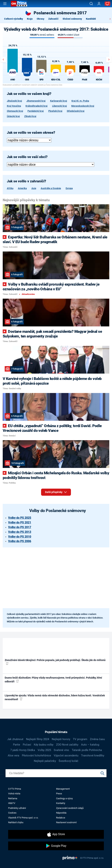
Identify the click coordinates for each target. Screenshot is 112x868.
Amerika (22, 188)
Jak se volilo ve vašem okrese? (31, 133)
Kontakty (61, 803)
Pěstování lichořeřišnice (36, 756)
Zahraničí (53, 19)
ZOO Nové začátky (67, 745)
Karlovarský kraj (59, 101)
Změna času (97, 739)
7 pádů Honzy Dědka (23, 750)
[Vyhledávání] (91, 4)
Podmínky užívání (17, 808)
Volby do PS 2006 (20, 541)
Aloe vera (13, 756)
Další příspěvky (56, 491)
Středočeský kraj (76, 111)
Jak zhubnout (15, 739)
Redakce (61, 818)
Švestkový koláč (68, 761)
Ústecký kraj (13, 116)
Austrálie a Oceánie (51, 188)
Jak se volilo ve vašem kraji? (29, 94)
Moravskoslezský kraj (83, 106)
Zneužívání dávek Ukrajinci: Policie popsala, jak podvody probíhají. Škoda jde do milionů (55, 662)
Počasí (27, 745)
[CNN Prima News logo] (19, 4)
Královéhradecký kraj (36, 106)
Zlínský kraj (30, 116)
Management (63, 789)
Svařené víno (61, 750)
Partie (17, 745)
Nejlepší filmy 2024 (38, 739)
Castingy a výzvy (64, 798)
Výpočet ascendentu (66, 756)
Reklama (13, 798)
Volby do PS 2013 (20, 532)
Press (59, 794)
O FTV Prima (15, 789)
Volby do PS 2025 (20, 518)
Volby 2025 (44, 750)
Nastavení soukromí (66, 822)
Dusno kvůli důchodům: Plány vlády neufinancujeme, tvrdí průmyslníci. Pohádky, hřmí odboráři (53, 680)
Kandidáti (91, 19)
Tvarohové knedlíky (93, 756)
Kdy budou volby (44, 745)
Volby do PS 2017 (20, 527)
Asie (34, 188)
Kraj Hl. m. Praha (80, 101)
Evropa (69, 188)
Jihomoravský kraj (36, 101)
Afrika (10, 188)
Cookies (12, 813)
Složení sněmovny (72, 19)
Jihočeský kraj (14, 101)
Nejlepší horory (61, 739)
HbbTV (12, 803)
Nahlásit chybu (16, 822)
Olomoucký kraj (15, 111)
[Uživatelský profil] (99, 4)
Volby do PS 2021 (20, 522)
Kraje (30, 19)
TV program (80, 739)
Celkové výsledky (14, 19)
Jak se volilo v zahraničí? (27, 181)
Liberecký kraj (59, 106)
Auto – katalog (90, 745)
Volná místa (14, 794)
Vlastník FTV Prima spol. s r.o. (23, 818)
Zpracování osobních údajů (70, 808)
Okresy (41, 19)
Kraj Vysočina (14, 106)
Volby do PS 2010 (20, 537)
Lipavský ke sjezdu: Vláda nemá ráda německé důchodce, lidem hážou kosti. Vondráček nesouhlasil (55, 697)
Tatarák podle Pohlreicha (87, 750)
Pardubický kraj (36, 111)
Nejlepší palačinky (45, 761)
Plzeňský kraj (55, 111)
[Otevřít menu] (5, 4)
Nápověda (61, 813)
